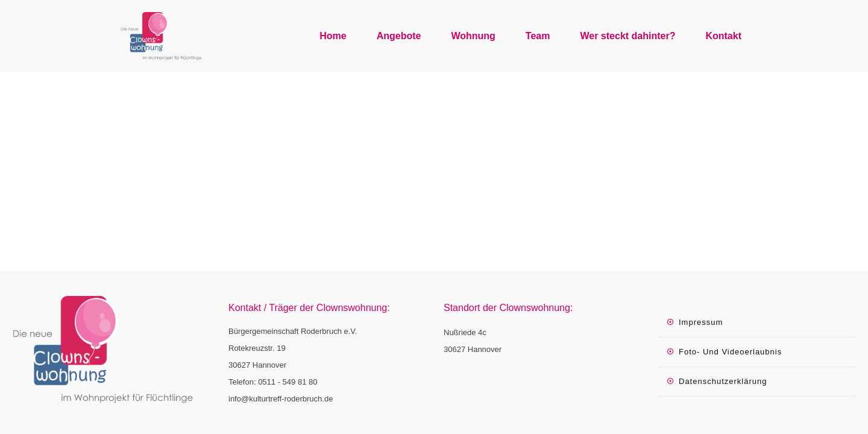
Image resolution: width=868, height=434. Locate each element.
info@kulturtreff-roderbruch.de (281, 399)
